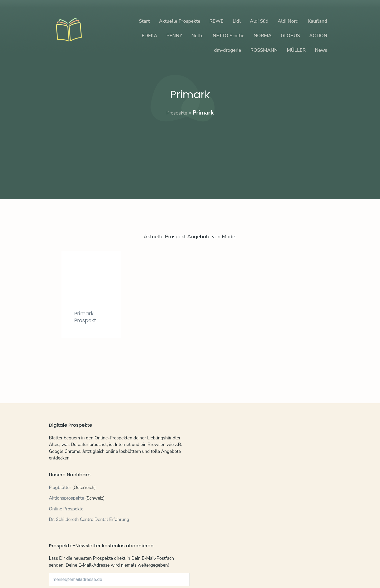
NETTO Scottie (229, 36)
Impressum (107, 570)
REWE (217, 21)
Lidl (237, 21)
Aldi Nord (288, 21)
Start (144, 21)
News (321, 50)
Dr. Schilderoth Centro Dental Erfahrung (89, 520)
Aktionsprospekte (66, 499)
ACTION (318, 36)
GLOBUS (290, 36)
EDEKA (149, 36)
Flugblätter (60, 488)
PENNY (174, 36)
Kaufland (317, 21)
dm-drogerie (228, 50)
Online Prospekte (66, 510)
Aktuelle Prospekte (179, 21)
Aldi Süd (259, 21)
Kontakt (57, 570)
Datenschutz (80, 570)
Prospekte (177, 113)
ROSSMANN (264, 50)
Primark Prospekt (87, 340)
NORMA (263, 36)
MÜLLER (296, 50)
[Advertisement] (190, 154)
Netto (197, 36)
